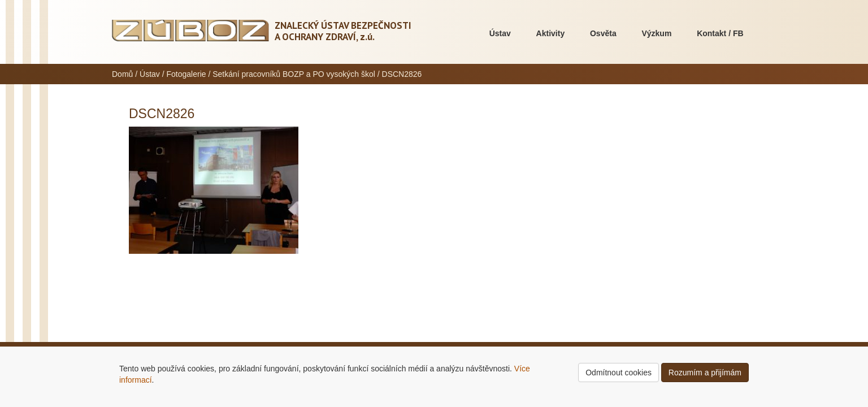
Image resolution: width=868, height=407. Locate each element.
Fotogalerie (186, 74)
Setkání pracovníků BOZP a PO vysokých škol (294, 74)
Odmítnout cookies (619, 373)
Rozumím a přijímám (705, 373)
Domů (122, 74)
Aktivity (551, 33)
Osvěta (603, 33)
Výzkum (656, 33)
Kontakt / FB (720, 33)
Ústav (500, 33)
